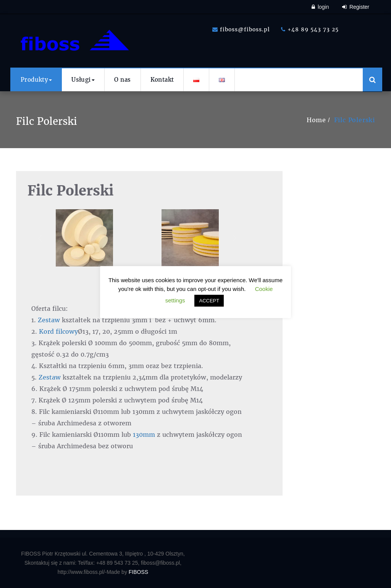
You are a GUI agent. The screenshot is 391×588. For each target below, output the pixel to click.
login (320, 7)
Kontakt (162, 80)
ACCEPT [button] (209, 301)
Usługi (83, 80)
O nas (123, 80)
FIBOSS (138, 572)
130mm (144, 435)
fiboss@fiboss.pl (241, 29)
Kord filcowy (58, 331)
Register (356, 7)
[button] (40, 238)
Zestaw (49, 320)
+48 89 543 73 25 (310, 29)
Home (316, 120)
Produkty (36, 80)
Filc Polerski (355, 120)
